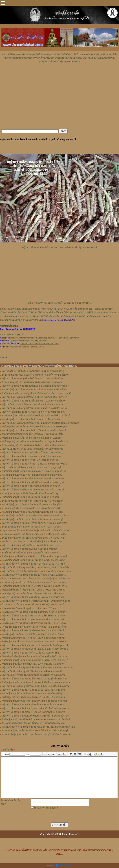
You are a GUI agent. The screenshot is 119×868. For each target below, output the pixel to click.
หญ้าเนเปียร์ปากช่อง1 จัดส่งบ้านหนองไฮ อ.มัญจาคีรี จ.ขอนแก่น (33, 675)
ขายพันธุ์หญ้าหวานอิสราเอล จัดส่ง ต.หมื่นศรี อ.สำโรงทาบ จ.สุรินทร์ (35, 375)
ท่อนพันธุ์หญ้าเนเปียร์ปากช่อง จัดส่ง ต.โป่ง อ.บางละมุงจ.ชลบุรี (32, 519)
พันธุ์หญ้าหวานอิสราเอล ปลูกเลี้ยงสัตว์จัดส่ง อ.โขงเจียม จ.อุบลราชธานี (36, 393)
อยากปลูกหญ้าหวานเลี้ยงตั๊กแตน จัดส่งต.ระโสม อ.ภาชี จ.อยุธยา (33, 593)
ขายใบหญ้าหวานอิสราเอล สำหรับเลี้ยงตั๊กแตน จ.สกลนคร (30, 553)
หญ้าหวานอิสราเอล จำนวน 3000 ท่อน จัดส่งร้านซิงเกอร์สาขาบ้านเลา (36, 716)
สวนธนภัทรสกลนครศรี (11, 335)
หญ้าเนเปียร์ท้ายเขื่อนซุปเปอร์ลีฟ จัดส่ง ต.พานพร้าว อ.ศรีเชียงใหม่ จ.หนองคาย (41, 423)
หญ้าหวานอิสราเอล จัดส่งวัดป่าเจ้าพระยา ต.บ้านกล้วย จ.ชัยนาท (33, 712)
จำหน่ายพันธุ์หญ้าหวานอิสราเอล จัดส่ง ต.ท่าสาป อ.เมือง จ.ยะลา (33, 445)
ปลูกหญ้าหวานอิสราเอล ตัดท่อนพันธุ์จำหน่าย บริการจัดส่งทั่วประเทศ (36, 530)
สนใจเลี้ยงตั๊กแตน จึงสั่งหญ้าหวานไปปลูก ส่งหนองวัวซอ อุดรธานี (34, 590)
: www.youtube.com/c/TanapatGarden (22, 347)
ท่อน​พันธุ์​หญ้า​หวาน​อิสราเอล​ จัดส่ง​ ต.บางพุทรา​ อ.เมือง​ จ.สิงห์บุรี (33, 564)
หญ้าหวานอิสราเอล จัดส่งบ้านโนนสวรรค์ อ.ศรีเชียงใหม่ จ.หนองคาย (35, 708)
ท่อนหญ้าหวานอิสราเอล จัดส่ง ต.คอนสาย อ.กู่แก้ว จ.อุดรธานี (32, 475)
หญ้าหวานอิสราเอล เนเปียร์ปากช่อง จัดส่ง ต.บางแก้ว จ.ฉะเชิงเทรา (35, 523)
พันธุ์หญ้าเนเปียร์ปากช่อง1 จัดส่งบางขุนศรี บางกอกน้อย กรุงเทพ (33, 638)
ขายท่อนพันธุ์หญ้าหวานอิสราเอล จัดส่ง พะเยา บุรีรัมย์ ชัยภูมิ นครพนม (36, 734)
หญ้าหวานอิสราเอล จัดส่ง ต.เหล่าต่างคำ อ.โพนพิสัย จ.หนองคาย (33, 616)
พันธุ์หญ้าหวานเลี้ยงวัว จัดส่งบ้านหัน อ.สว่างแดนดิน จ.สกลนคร (33, 664)
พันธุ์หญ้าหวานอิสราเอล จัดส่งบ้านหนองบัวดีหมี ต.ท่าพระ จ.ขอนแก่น (36, 682)
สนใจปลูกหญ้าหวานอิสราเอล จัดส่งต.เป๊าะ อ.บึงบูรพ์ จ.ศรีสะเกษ (33, 697)
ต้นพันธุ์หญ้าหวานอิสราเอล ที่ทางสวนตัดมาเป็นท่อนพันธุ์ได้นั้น (33, 434)
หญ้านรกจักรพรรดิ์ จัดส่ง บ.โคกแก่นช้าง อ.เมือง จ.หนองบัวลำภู (33, 371)
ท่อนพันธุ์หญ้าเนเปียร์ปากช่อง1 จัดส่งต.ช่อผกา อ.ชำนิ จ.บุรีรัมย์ (33, 634)
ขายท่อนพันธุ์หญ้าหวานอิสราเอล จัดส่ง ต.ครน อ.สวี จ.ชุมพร (31, 527)
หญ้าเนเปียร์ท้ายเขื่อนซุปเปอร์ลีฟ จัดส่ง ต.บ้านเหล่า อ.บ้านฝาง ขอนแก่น (37, 668)
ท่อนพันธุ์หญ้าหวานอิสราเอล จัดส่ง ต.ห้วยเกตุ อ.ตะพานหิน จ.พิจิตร (35, 390)
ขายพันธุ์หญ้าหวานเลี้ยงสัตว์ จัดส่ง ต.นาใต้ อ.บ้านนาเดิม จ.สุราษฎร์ (35, 731)
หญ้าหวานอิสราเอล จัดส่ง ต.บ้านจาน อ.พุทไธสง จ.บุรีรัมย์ (30, 460)
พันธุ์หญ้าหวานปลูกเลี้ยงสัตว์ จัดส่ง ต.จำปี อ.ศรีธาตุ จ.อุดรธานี (32, 438)
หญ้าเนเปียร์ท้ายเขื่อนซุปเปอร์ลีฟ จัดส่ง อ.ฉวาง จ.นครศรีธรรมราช (34, 408)
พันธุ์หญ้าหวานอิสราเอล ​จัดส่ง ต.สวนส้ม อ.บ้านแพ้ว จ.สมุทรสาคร (34, 471)
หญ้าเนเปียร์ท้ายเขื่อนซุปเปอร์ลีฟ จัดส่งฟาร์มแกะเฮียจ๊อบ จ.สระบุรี (35, 397)
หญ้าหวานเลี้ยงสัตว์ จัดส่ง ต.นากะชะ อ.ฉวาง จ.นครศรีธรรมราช (33, 412)
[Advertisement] (59, 73)
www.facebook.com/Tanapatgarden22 (28, 340)
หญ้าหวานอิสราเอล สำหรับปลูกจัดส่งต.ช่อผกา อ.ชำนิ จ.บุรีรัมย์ (33, 631)
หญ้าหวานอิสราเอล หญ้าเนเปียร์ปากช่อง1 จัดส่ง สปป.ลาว (30, 545)
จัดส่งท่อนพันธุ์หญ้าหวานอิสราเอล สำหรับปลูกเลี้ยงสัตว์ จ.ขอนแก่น (35, 656)
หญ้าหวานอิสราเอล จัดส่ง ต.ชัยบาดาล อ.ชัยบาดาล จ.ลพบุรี (31, 486)
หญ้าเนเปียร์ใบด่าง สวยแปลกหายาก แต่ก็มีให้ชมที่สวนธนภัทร (32, 449)
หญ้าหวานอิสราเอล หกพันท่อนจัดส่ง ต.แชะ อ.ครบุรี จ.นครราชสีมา (35, 649)
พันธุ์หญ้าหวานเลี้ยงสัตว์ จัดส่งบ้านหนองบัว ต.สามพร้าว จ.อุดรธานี (34, 642)
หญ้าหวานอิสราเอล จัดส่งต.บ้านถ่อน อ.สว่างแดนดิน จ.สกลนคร (33, 479)
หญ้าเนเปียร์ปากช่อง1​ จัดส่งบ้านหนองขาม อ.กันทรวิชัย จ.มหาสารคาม (36, 571)
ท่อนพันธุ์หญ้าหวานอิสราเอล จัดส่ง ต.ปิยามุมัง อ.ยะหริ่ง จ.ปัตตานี (34, 430)
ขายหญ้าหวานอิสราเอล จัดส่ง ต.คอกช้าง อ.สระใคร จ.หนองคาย (33, 538)
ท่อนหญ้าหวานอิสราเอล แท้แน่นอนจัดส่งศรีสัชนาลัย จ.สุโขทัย (32, 512)
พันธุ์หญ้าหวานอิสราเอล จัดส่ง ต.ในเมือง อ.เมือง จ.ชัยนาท (30, 497)
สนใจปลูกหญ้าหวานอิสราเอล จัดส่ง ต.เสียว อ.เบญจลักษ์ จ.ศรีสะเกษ (35, 441)
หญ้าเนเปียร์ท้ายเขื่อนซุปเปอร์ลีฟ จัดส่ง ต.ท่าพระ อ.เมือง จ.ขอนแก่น (35, 686)
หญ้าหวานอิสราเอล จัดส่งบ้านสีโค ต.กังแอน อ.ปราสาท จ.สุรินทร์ (34, 401)
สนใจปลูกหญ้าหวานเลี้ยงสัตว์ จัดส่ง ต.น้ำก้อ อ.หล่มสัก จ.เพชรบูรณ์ (35, 427)
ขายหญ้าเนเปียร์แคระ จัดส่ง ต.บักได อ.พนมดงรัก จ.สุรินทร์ (31, 508)
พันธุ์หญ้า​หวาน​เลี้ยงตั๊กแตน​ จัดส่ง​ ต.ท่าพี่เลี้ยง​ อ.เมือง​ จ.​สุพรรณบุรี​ (34, 556)
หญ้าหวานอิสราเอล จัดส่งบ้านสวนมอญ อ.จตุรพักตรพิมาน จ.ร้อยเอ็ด (35, 386)
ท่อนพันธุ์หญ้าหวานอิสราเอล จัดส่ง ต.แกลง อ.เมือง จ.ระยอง (31, 419)
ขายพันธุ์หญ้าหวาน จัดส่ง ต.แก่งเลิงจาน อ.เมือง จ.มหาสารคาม (33, 501)
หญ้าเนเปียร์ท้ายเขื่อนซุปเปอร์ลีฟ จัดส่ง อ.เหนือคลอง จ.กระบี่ (32, 671)
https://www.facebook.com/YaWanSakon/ (39, 344)
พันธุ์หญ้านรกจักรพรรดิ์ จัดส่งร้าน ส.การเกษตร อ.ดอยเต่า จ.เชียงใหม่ (36, 719)
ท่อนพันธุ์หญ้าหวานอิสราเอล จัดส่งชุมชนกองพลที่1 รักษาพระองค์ (34, 623)
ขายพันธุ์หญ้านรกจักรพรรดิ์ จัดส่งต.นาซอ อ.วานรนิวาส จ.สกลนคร (34, 582)
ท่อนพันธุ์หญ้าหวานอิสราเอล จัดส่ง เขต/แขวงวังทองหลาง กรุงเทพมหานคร (38, 727)
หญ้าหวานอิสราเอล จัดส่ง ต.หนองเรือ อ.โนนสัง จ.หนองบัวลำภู (32, 453)
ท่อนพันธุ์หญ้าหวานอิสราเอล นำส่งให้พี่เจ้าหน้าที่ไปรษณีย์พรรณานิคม (36, 601)
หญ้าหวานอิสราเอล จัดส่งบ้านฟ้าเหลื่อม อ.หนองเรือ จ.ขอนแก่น (33, 705)
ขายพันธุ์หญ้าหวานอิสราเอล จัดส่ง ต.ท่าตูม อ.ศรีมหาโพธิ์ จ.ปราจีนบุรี (36, 416)
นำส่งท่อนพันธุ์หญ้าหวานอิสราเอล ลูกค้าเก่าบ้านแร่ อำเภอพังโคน (34, 627)
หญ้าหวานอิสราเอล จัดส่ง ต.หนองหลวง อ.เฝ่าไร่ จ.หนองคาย (31, 456)
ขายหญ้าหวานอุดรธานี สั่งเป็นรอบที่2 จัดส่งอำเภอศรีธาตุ (30, 493)
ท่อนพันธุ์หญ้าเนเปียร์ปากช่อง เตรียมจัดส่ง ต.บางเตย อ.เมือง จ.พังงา (35, 516)
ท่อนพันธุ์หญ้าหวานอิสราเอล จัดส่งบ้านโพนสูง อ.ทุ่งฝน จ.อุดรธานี (34, 575)
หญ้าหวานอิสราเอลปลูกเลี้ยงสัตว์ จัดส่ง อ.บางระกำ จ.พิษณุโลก (33, 378)
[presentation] (54, 816)
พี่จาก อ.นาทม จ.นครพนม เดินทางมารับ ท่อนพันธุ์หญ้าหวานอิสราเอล (36, 579)
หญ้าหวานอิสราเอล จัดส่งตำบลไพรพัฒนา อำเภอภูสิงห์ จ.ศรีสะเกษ (35, 679)
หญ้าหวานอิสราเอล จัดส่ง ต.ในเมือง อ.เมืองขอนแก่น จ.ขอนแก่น (33, 690)
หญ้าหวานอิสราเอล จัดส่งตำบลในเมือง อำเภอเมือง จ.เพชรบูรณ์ (33, 482)
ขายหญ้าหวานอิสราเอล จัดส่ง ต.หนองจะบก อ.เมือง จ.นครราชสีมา (35, 534)
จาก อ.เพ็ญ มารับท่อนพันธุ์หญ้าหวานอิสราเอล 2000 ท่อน (30, 608)
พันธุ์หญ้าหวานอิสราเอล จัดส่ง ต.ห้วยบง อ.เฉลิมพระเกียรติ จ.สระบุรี (35, 660)
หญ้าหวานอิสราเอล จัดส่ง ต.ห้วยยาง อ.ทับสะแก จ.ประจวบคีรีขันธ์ (34, 464)
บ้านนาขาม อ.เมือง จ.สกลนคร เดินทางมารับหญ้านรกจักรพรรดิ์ (33, 605)
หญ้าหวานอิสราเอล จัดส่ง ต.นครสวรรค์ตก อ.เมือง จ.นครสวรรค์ (33, 619)
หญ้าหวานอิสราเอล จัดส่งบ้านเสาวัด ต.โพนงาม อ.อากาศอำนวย (33, 597)
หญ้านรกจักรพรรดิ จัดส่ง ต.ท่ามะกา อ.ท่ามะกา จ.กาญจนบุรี (31, 467)
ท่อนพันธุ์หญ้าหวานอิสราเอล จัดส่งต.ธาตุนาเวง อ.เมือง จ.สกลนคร (34, 612)
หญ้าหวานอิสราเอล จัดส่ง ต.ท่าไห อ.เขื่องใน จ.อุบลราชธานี (31, 653)
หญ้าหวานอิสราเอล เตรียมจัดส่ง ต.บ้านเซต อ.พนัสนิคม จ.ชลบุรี (33, 490)
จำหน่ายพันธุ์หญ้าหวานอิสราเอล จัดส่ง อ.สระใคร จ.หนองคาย (32, 382)
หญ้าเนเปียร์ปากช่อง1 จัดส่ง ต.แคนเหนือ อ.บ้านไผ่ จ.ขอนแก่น (32, 404)
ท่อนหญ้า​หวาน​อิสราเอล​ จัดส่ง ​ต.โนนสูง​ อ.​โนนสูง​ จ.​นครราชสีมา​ (34, 560)
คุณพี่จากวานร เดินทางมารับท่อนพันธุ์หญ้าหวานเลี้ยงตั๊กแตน (32, 542)
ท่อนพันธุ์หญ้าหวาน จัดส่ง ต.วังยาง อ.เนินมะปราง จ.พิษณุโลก (32, 504)
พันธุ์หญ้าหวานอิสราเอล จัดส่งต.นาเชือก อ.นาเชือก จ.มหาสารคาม (34, 586)
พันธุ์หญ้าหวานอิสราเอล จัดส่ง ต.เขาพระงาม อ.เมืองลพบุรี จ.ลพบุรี (34, 701)
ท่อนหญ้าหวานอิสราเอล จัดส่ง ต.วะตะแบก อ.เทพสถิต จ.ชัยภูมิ (32, 694)
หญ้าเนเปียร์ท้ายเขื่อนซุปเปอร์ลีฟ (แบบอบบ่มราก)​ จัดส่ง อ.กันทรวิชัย (36, 567)
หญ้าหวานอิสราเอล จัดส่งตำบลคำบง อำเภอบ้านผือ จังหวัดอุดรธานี (35, 645)
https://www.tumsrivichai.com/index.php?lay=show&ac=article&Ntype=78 (44, 338)
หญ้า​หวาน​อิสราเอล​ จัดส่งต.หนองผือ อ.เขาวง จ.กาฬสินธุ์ (29, 549)
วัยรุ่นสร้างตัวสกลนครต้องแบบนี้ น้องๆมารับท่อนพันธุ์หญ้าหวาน (33, 723)
